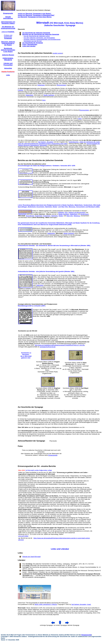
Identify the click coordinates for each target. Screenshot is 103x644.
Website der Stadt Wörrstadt (31, 557)
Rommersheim (61, 85)
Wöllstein (61, 212)
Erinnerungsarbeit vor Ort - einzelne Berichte (37, 466)
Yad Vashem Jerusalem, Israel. (81, 604)
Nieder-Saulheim (49, 95)
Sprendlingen (30, 216)
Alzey (44, 100)
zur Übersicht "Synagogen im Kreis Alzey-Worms (35, 17)
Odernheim (40, 285)
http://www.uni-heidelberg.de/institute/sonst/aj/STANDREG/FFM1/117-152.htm (60, 345)
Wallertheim (29, 95)
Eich (66, 212)
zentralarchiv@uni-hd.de (48, 347)
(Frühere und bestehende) (8, 37)
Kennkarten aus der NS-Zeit (33, 41)
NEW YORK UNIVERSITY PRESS (46, 604)
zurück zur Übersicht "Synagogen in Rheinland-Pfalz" (36, 15)
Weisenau (77, 216)
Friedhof (21, 90)
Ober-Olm (70, 216)
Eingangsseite (53, 455)
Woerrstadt (22, 608)
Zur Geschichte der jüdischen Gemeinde (36, 33)
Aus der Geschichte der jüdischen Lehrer (37, 36)
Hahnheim (54, 216)
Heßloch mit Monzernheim (77, 212)
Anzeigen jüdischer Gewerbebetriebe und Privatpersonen (38, 304)
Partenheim (41, 85)
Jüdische (8, 32)
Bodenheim (39, 216)
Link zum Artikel (23, 536)
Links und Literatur (29, 46)
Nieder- (61, 216)
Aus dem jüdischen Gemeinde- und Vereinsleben (39, 38)
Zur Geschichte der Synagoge (33, 43)
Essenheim (47, 216)
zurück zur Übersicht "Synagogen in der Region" (35, 14)
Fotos (20, 446)
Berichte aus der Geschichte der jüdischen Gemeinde (41, 34)
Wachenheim (22, 214)
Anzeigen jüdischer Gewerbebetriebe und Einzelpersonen (42, 39)
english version (58, 53)
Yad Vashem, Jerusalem (46, 142)
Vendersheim (84, 214)
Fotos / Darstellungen (30, 44)
